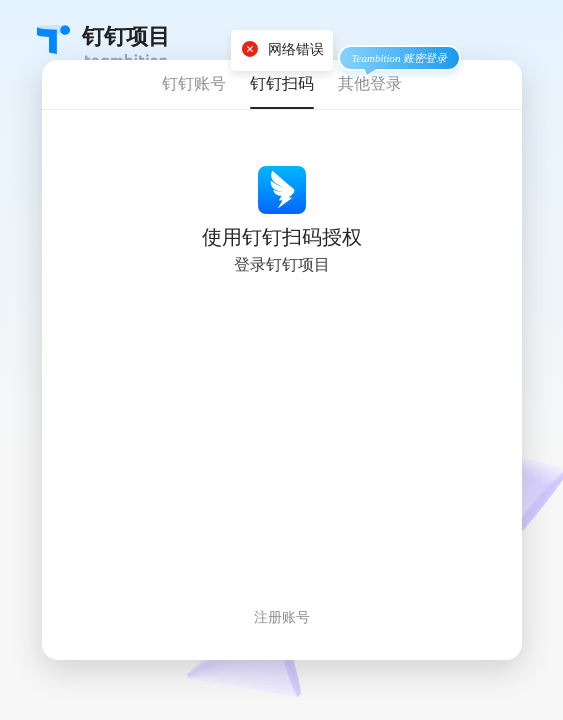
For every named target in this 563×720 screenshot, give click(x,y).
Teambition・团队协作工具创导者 (53, 39)
